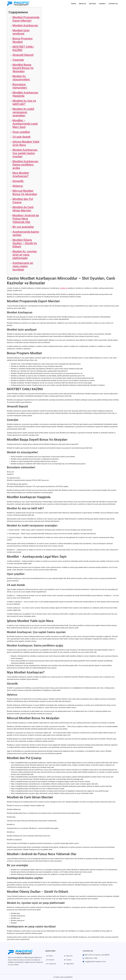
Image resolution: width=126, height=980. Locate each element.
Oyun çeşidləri (21, 132)
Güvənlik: (18, 181)
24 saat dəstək (22, 137)
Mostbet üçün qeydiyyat (21, 32)
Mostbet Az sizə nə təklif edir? (24, 102)
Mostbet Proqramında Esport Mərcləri (26, 19)
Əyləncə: (18, 186)
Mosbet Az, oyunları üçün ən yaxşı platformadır (25, 255)
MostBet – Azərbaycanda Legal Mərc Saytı (25, 124)
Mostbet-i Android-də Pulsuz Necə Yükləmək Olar (26, 219)
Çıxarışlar (18, 60)
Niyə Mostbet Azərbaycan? (21, 175)
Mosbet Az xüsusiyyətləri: (21, 78)
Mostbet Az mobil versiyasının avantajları (23, 112)
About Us (82, 4)
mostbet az (64, 288)
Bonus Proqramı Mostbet (22, 40)
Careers (102, 4)
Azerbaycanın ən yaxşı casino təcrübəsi (23, 266)
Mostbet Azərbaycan (25, 25)
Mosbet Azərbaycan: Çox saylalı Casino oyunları (25, 153)
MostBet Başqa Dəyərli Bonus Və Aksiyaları (23, 68)
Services (93, 4)
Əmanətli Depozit (23, 55)
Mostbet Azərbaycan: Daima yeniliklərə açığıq (26, 165)
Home (74, 4)
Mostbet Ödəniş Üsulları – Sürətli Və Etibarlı (25, 243)
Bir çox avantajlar (23, 227)
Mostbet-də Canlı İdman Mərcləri (23, 209)
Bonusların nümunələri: (20, 86)
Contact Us (113, 4)
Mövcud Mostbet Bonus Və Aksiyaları (25, 192)
